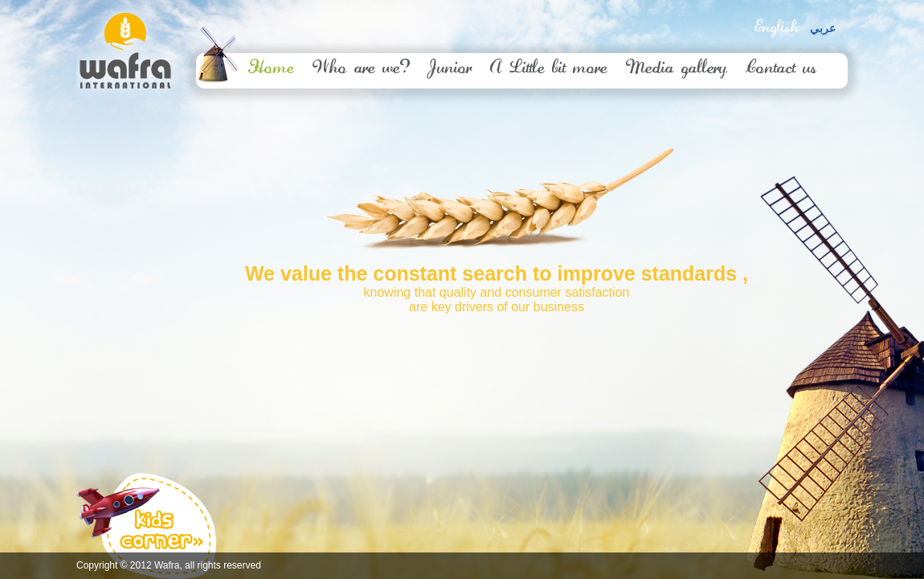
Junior (450, 69)
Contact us (781, 69)
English (776, 28)
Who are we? (361, 69)
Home (271, 69)
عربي (823, 29)
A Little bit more (549, 69)
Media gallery (677, 69)
